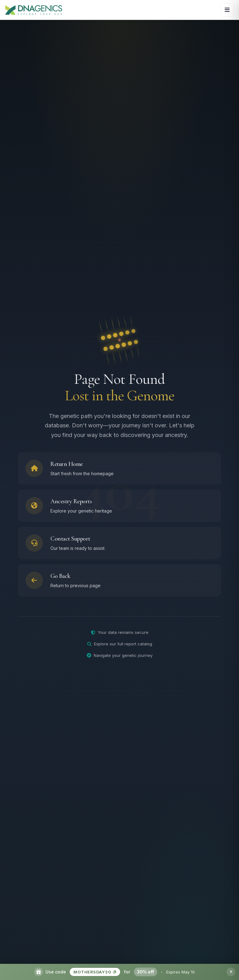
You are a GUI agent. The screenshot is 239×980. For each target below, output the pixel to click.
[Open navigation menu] (227, 10)
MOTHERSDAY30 (95, 972)
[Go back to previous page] (119, 582)
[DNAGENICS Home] (34, 10)
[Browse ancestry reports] (119, 507)
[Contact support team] (119, 545)
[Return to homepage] (119, 470)
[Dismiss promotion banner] (231, 972)
